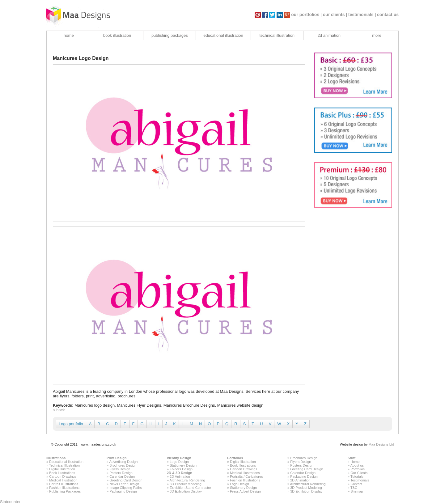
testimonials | (362, 15)
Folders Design (181, 469)
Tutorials (357, 476)
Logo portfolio (71, 424)
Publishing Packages (65, 491)
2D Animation (180, 476)
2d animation (329, 35)
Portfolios (235, 458)
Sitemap (357, 491)
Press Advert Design (245, 491)
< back (59, 410)
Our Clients (359, 473)
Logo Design (179, 462)
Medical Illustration (63, 480)
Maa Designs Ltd (381, 444)
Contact (356, 484)
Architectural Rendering (187, 480)
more (377, 35)
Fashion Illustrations (64, 488)
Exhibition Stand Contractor (190, 488)
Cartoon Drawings (63, 476)
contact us (388, 15)
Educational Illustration (66, 462)
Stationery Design (183, 465)
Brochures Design (123, 465)
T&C (354, 488)
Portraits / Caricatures (246, 476)
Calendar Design (122, 476)
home (69, 35)
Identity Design (179, 458)
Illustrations (56, 458)
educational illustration (223, 35)
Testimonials (360, 480)
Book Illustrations (62, 473)
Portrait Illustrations (64, 484)
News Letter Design (124, 484)
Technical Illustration (64, 465)
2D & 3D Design (180, 473)
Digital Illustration (62, 469)
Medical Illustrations (245, 473)
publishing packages (170, 35)
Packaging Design (123, 491)
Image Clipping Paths (126, 488)
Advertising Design (124, 462)
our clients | (335, 15)
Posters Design (121, 473)
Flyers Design (120, 469)
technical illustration (277, 35)
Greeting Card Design (126, 480)
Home (355, 462)
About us (357, 465)
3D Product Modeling (186, 484)
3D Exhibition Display (186, 491)
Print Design (117, 458)
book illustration (117, 35)
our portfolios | (306, 15)
